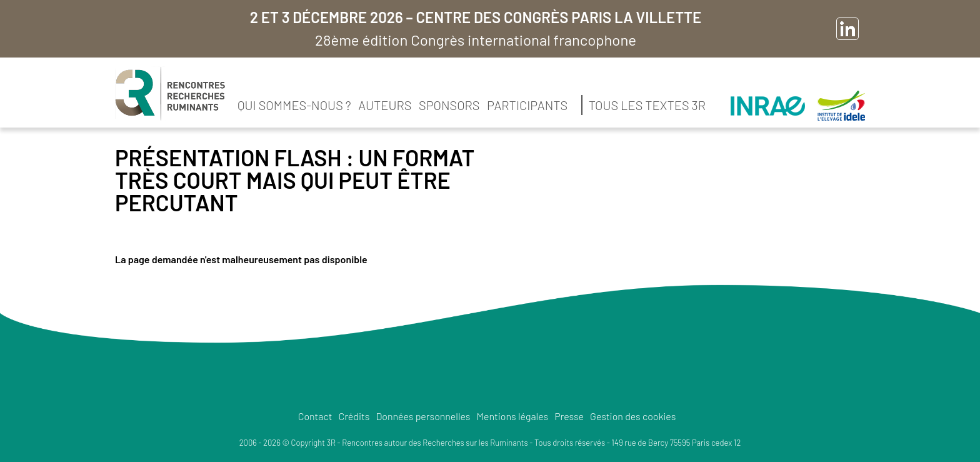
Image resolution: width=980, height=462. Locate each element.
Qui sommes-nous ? (294, 105)
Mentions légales (513, 416)
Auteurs (385, 105)
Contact (315, 416)
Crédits (354, 416)
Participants (527, 105)
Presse (569, 416)
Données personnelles (423, 416)
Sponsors (449, 105)
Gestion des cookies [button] (633, 416)
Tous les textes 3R (647, 105)
